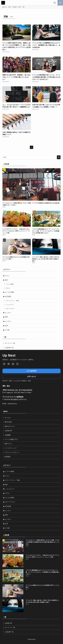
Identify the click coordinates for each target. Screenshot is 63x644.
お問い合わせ (31, 376)
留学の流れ (8, 422)
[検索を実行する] (59, 157)
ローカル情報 (9, 292)
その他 (7, 330)
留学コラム (8, 444)
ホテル (8, 288)
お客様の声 (8, 431)
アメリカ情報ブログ (11, 439)
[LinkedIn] (13, 364)
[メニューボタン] (60, 3)
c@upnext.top (12, 404)
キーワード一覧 (10, 343)
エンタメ (8, 313)
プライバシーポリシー (12, 452)
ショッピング (10, 305)
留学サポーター (10, 426)
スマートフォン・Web (12, 301)
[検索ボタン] (55, 3)
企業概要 (8, 435)
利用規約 (8, 457)
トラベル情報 (10, 284)
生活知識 (8, 296)
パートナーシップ (11, 448)
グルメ (7, 276)
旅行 (7, 280)
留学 (7, 317)
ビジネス (8, 321)
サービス (8, 418)
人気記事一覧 (9, 348)
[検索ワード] (31, 157)
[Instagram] (9, 364)
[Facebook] (4, 364)
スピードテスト (10, 309)
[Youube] (17, 364)
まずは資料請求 (31, 371)
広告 (7, 326)
